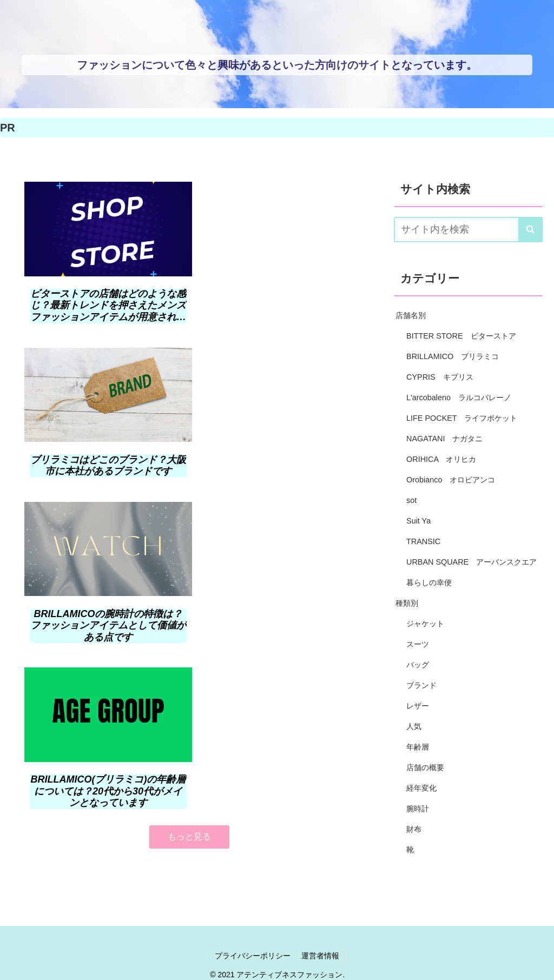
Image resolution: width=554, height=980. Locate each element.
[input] (468, 230)
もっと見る (189, 506)
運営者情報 (321, 926)
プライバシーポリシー (253, 926)
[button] (530, 230)
